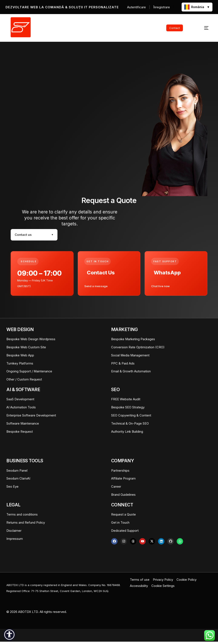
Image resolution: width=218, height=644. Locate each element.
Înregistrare (162, 7)
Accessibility (139, 588)
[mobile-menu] (201, 28)
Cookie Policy (187, 582)
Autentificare (136, 7)
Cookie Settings (163, 588)
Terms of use (140, 582)
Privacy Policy (163, 582)
